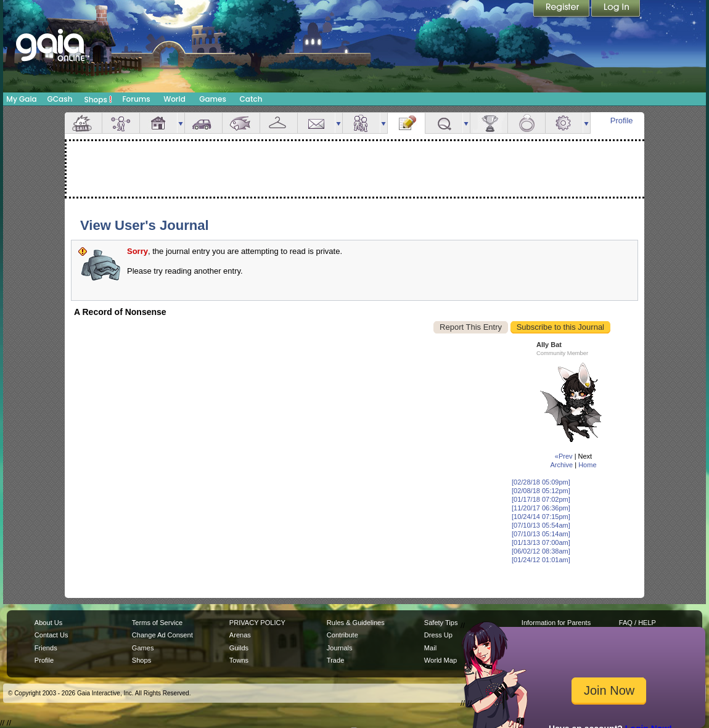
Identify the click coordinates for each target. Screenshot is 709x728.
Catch (251, 99)
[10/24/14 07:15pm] (541, 517)
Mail (316, 123)
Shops (98, 99)
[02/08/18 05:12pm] (541, 491)
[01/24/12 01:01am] (541, 560)
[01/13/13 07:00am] (541, 542)
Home (587, 465)
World (174, 99)
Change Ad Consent (162, 635)
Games (213, 99)
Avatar (121, 123)
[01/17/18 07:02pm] (541, 499)
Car (203, 123)
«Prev (564, 456)
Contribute (342, 635)
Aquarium (241, 123)
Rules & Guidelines (356, 623)
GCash (60, 99)
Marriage (527, 123)
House (158, 123)
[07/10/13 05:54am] (541, 525)
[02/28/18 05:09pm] (541, 482)
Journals (340, 648)
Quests (444, 123)
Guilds (239, 648)
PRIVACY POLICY (257, 623)
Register (562, 9)
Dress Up (438, 635)
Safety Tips (441, 623)
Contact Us (51, 635)
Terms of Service (157, 623)
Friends (361, 123)
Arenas (240, 635)
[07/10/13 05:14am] (541, 534)
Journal (406, 123)
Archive (561, 465)
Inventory (279, 123)
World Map (441, 660)
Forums (136, 99)
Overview (83, 123)
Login (616, 9)
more (181, 123)
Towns (239, 660)
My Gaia (21, 99)
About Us (48, 623)
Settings (564, 123)
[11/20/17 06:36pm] (541, 508)
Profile (622, 121)
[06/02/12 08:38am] (541, 551)
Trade (335, 660)
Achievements (489, 123)
